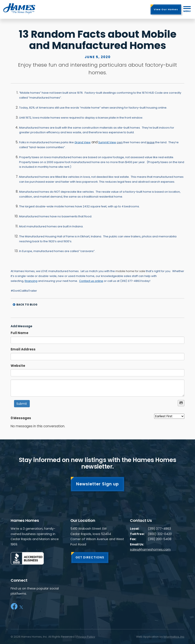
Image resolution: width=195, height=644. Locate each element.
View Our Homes (166, 9)
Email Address (23, 349)
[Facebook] (14, 606)
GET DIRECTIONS (90, 557)
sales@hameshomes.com (150, 549)
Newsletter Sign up (97, 484)
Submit (22, 404)
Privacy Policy (86, 637)
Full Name (19, 333)
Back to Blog (25, 305)
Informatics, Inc (174, 637)
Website (18, 366)
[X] (21, 606)
